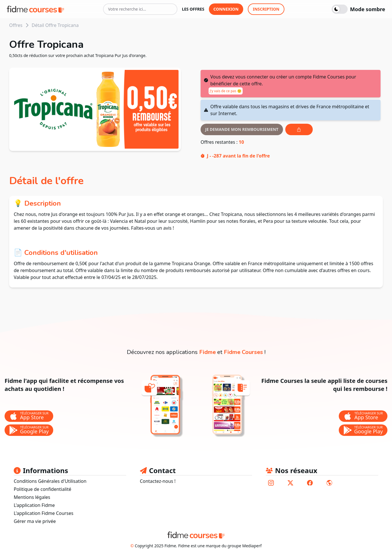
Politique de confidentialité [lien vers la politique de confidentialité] (42, 489)
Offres (16, 25)
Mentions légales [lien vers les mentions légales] (32, 497)
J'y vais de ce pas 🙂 (226, 91)
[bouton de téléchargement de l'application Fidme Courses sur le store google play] (363, 430)
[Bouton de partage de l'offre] (299, 129)
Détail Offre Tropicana (55, 25)
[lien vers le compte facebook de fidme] (310, 483)
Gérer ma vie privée (35, 521)
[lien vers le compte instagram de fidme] (271, 483)
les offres (193, 9)
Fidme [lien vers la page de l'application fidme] (207, 352)
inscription (266, 9)
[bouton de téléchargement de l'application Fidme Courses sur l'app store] (363, 416)
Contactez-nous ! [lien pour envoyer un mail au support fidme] (158, 481)
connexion (226, 9)
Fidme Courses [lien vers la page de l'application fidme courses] (243, 352)
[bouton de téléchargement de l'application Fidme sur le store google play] (29, 430)
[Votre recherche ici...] (140, 9)
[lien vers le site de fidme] (329, 483)
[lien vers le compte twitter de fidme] (290, 483)
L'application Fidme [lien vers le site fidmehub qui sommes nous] (34, 505)
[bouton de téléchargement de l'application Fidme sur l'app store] (29, 416)
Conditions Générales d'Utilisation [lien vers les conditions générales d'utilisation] (50, 481)
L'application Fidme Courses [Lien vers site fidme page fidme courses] (43, 513)
